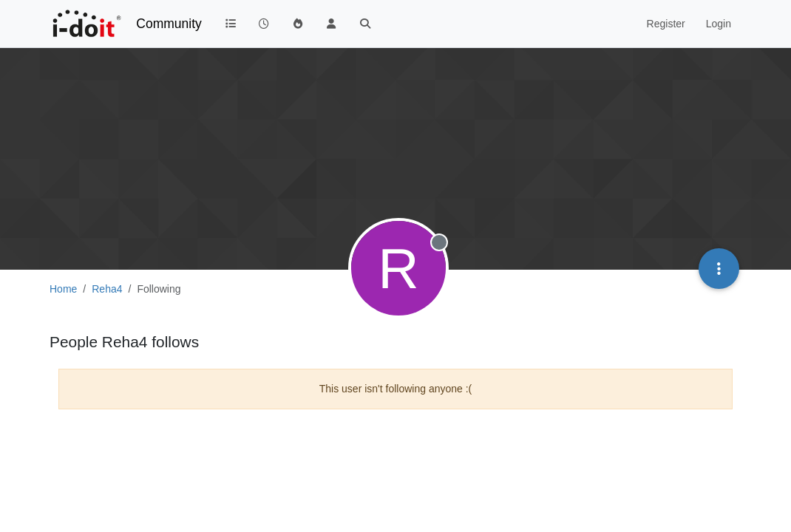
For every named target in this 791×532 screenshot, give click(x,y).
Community (169, 24)
